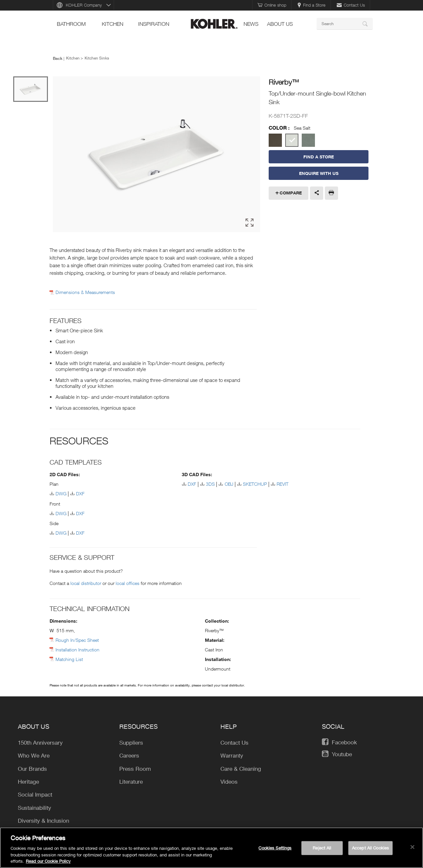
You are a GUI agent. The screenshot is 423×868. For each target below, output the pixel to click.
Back (58, 58)
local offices (128, 583)
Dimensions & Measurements (85, 292)
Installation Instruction (77, 650)
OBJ (229, 484)
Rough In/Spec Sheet (77, 640)
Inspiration (154, 24)
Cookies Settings (275, 848)
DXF (80, 494)
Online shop (272, 5)
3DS (210, 484)
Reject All (322, 848)
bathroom (71, 24)
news (251, 24)
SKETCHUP (255, 484)
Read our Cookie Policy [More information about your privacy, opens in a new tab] (48, 861)
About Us (280, 24)
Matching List (69, 659)
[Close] (412, 847)
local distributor (86, 583)
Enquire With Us (319, 173)
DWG (61, 494)
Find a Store (311, 5)
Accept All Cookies (370, 848)
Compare (291, 193)
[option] (156, 155)
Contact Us (351, 5)
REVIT (283, 484)
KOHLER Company (84, 5)
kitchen (113, 24)
